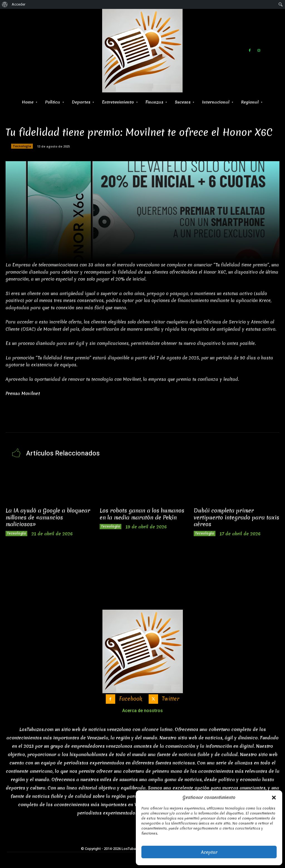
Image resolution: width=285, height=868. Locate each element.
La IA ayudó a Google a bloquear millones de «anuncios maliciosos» (48, 513)
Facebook (130, 699)
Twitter (172, 699)
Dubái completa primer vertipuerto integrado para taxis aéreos (234, 517)
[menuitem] (5, 4)
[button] (274, 798)
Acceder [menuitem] (19, 4)
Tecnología (22, 146)
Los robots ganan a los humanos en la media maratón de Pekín (139, 513)
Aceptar (209, 852)
